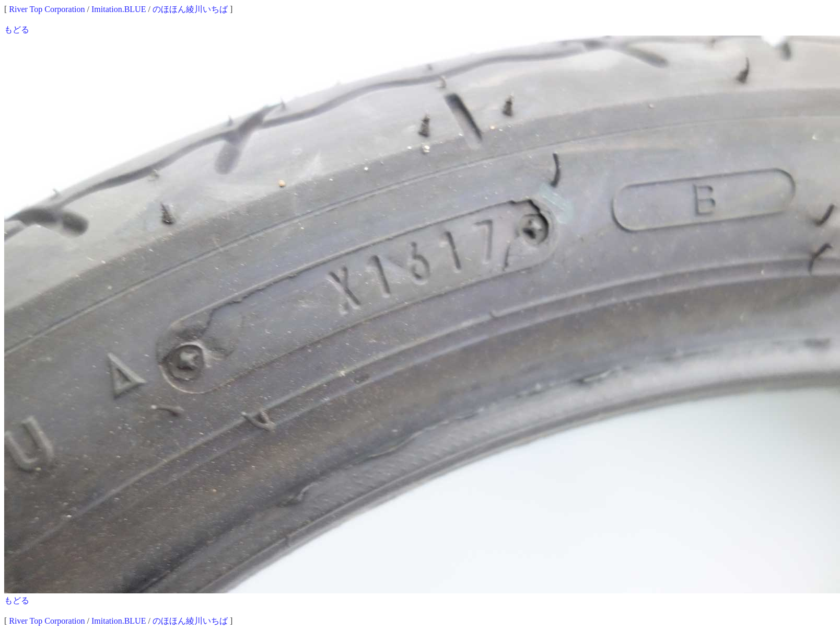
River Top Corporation (47, 9)
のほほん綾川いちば (190, 9)
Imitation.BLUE (119, 9)
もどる (17, 30)
